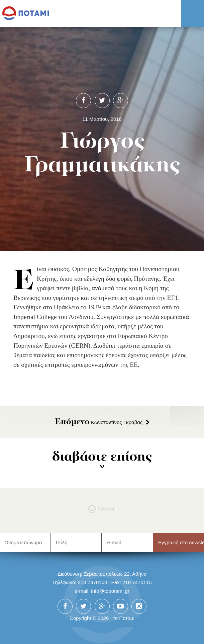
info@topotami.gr (110, 591)
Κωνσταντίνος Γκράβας (99, 422)
